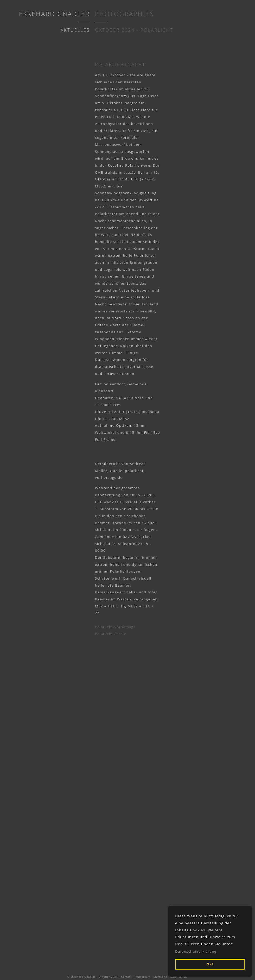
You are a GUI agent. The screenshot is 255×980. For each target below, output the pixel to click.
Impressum (143, 977)
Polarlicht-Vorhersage (115, 627)
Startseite (160, 977)
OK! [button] (210, 964)
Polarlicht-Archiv (110, 634)
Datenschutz (179, 977)
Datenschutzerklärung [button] (196, 951)
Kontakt (126, 977)
